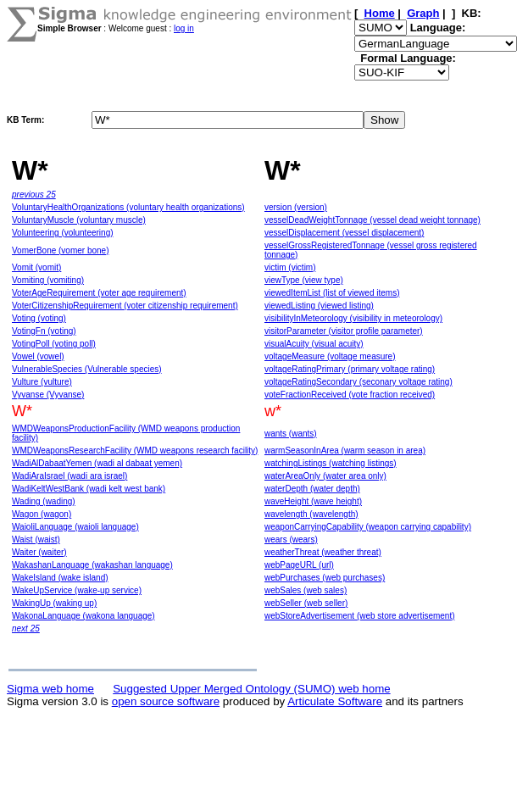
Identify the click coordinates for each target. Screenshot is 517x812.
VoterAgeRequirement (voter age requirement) (99, 293)
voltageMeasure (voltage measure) (330, 356)
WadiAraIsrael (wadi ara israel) (69, 476)
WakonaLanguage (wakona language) (83, 616)
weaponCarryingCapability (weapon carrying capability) (368, 527)
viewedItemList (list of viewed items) (332, 293)
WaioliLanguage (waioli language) (75, 527)
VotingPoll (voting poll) (54, 344)
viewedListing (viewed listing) (319, 306)
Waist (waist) (36, 539)
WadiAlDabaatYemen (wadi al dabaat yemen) (97, 463)
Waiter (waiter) (39, 552)
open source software (166, 701)
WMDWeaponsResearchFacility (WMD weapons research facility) (135, 450)
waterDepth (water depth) (312, 489)
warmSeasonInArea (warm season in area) (345, 450)
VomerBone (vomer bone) (61, 250)
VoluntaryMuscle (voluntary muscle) (79, 220)
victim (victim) (290, 267)
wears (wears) (291, 539)
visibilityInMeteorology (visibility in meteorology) (353, 318)
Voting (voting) (39, 318)
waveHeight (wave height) (313, 501)
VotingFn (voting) (44, 331)
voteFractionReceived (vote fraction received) (350, 395)
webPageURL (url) (299, 565)
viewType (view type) (304, 280)
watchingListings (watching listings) (331, 463)
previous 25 (34, 195)
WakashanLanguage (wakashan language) (92, 565)
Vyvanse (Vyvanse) (48, 395)
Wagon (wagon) (42, 514)
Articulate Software (335, 701)
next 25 (26, 628)
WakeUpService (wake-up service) (77, 590)
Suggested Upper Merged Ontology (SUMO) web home (251, 689)
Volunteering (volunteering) (63, 233)
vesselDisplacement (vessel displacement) (344, 233)
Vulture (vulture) (42, 382)
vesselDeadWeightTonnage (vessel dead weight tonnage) (372, 220)
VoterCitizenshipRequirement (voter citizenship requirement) (125, 306)
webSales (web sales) (306, 590)
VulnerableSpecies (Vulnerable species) (87, 369)
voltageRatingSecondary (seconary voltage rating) (359, 382)
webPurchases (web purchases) (325, 578)
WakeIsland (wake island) (60, 578)
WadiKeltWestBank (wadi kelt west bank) (89, 489)
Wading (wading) (44, 501)
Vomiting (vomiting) (48, 280)
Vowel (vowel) (38, 356)
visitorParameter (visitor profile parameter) (344, 331)
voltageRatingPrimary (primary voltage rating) (350, 369)
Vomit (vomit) (36, 267)
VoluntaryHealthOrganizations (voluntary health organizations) (128, 207)
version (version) (296, 207)
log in (184, 28)
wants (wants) (291, 434)
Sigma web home (50, 689)
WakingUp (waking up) (54, 603)
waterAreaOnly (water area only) (325, 476)
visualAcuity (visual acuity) (314, 344)
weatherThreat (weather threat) (323, 552)
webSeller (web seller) (306, 603)
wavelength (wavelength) (311, 514)
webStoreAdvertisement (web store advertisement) (360, 616)
